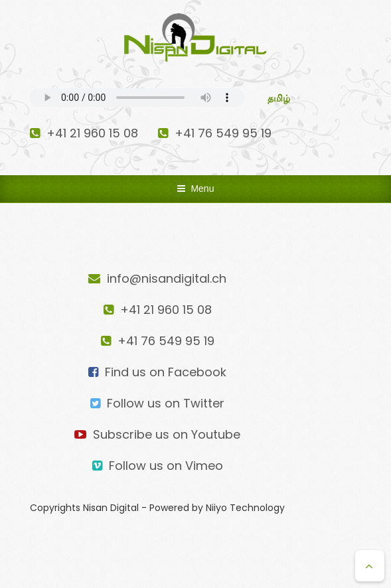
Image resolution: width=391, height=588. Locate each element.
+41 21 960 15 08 (84, 133)
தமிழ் (279, 98)
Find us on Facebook (157, 372)
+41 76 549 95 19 (215, 133)
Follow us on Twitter (157, 403)
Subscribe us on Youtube (157, 434)
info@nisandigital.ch (157, 278)
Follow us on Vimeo (158, 466)
